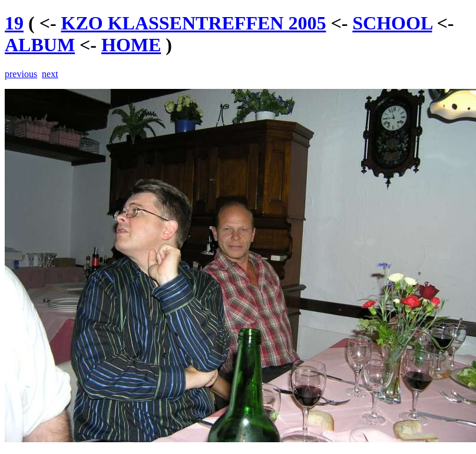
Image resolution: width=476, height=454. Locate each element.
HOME (131, 45)
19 (14, 23)
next (50, 74)
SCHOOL (392, 23)
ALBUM (40, 45)
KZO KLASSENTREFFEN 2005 (194, 23)
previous (21, 74)
